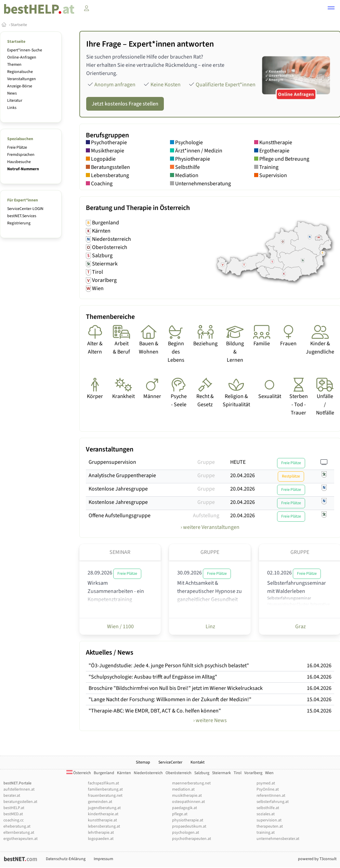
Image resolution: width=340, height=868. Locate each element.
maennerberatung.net (191, 783)
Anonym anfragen (115, 85)
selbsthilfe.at (268, 808)
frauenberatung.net (105, 796)
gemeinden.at (100, 802)
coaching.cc (14, 820)
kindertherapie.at (103, 814)
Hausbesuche (19, 162)
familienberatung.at (105, 789)
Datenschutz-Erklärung (66, 859)
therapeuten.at (270, 826)
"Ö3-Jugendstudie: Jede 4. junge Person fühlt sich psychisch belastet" (169, 666)
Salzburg (202, 773)
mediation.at (183, 789)
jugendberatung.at (104, 808)
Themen (14, 65)
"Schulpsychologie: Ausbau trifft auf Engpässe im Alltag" (153, 677)
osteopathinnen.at (188, 802)
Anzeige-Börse (20, 86)
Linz (210, 627)
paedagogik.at (185, 808)
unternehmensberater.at (278, 839)
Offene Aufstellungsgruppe (120, 516)
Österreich (79, 773)
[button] (331, 9)
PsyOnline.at (268, 789)
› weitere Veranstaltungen (210, 527)
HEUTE (238, 462)
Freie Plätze (17, 147)
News (12, 93)
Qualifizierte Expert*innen (226, 85)
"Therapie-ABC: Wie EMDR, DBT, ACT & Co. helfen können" (155, 711)
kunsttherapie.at (102, 820)
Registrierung (19, 223)
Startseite (19, 25)
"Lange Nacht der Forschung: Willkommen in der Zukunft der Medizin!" (170, 699)
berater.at (12, 796)
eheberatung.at (17, 826)
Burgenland (104, 773)
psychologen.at (186, 833)
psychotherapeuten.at (192, 839)
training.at (266, 833)
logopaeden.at (101, 839)
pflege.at (180, 814)
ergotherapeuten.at (21, 839)
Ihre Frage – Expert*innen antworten (150, 44)
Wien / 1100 (120, 627)
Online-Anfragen (22, 57)
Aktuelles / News (110, 653)
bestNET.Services (22, 216)
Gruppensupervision (112, 462)
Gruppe (206, 462)
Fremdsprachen (21, 155)
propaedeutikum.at (189, 826)
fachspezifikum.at (103, 783)
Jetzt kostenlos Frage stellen (125, 104)
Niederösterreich (148, 773)
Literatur (15, 101)
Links (12, 108)
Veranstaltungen (22, 79)
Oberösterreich (179, 773)
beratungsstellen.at (20, 802)
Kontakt (198, 762)
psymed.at (266, 783)
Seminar (120, 552)
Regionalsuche (20, 72)
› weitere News (210, 720)
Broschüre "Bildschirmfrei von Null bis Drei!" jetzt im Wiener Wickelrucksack (176, 688)
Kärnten (124, 773)
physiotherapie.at (188, 820)
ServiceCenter (170, 762)
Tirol (238, 773)
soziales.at (266, 814)
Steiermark (221, 773)
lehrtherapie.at (101, 833)
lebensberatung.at (104, 826)
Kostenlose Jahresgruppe (118, 489)
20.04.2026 (243, 475)
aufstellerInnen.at (19, 789)
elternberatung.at (19, 833)
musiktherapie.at (187, 796)
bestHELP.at (14, 808)
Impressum (103, 859)
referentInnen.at (271, 796)
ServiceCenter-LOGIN (25, 209)
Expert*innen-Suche (25, 50)
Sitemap (143, 762)
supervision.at (269, 820)
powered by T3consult (317, 859)
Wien (269, 773)
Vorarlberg (253, 773)
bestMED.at (13, 814)
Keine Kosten (166, 85)
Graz (300, 627)
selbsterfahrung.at (273, 802)
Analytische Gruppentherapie (122, 475)
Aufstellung (206, 516)
